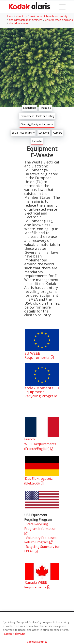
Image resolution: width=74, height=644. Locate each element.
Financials (45, 108)
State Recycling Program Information (40, 529)
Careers (58, 133)
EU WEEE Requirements (40, 355)
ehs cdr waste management (26, 20)
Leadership (30, 108)
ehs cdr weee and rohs (59, 20)
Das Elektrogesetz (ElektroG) (38, 481)
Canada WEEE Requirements (38, 585)
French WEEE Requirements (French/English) (40, 444)
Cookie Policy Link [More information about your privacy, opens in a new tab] (15, 636)
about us (21, 16)
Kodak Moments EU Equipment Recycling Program (42, 392)
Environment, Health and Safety (37, 116)
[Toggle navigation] (62, 7)
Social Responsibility (23, 133)
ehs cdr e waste (18, 23)
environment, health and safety (49, 16)
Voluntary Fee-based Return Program (40, 540)
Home (9, 16)
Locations (44, 133)
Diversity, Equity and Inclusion (37, 124)
